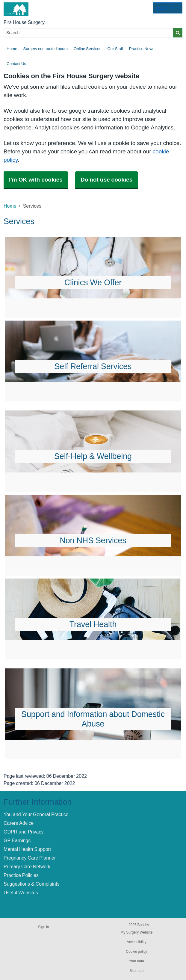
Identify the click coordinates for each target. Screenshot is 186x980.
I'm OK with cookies (36, 180)
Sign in (43, 927)
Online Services (88, 49)
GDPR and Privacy (24, 832)
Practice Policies (21, 875)
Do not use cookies (106, 180)
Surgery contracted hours (46, 49)
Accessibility (136, 942)
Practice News (142, 49)
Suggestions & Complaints (32, 884)
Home (12, 49)
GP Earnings (17, 840)
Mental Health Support (27, 849)
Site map (136, 971)
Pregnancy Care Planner (30, 858)
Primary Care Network (27, 866)
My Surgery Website (136, 932)
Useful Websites (21, 893)
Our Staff (115, 49)
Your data (136, 961)
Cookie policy (136, 952)
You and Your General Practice (36, 814)
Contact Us (16, 64)
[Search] (89, 33)
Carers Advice (19, 823)
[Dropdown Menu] (168, 8)
